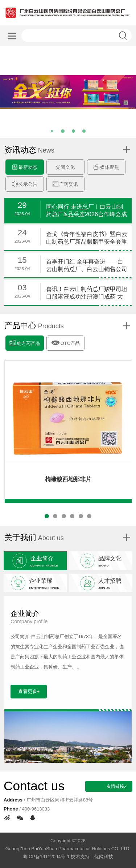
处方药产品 (24, 343)
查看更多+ (29, 691)
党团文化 (65, 167)
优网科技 (104, 857)
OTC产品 (65, 342)
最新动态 (25, 167)
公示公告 (25, 184)
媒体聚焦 (106, 167)
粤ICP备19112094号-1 (46, 857)
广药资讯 (65, 184)
